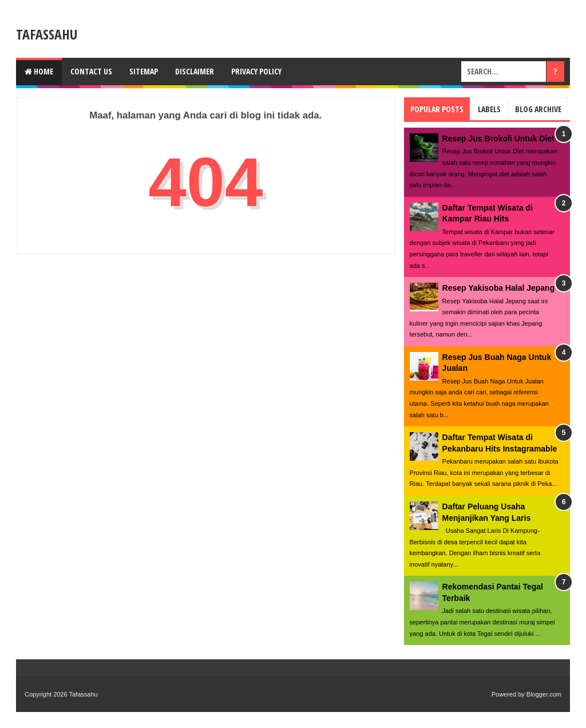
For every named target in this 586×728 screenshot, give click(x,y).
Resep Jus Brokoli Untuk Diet (498, 139)
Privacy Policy (256, 71)
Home (39, 71)
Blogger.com (544, 694)
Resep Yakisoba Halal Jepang (499, 288)
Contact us (91, 71)
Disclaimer (195, 71)
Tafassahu (47, 34)
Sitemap (144, 71)
